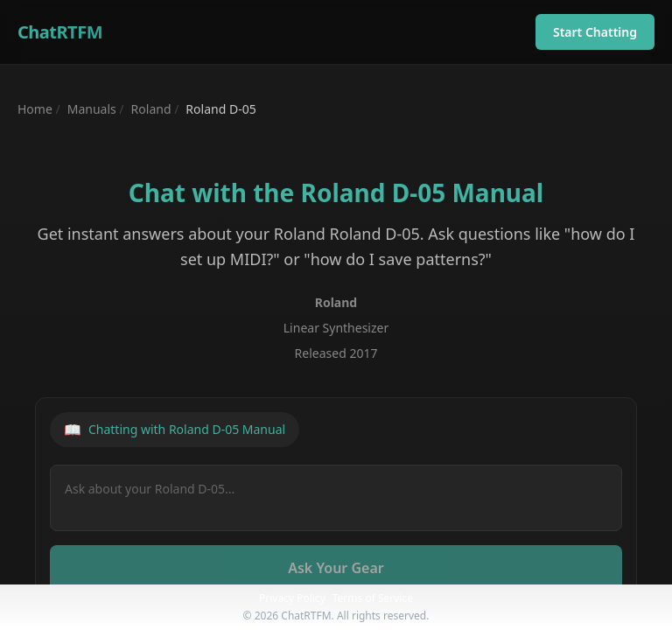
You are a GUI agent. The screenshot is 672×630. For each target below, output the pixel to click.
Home (35, 109)
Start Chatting (595, 32)
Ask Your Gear (336, 568)
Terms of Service (373, 598)
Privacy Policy (292, 598)
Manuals (92, 109)
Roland (151, 109)
